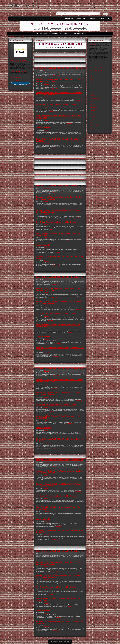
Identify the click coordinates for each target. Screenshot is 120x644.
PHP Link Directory (64, 641)
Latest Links (81, 19)
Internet (93, 95)
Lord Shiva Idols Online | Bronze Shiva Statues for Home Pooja (58, 117)
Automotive (94, 123)
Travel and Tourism (96, 126)
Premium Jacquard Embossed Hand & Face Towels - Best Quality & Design (59, 94)
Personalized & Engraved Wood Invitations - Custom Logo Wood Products (59, 80)
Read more (56, 75)
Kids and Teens (95, 98)
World (93, 129)
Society (93, 117)
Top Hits (92, 19)
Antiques (26, 36)
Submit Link (69, 19)
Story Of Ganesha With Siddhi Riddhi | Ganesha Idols (60, 68)
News (93, 101)
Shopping (94, 114)
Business (94, 80)
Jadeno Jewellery (44, 128)
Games (93, 86)
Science (93, 111)
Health (93, 89)
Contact (101, 19)
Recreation (94, 104)
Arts (20, 36)
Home (93, 92)
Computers (94, 83)
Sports (93, 120)
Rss (109, 19)
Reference (94, 107)
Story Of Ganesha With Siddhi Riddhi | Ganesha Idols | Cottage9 (60, 140)
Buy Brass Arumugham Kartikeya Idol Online (56, 105)
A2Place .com (21, 6)
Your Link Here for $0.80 (17, 78)
